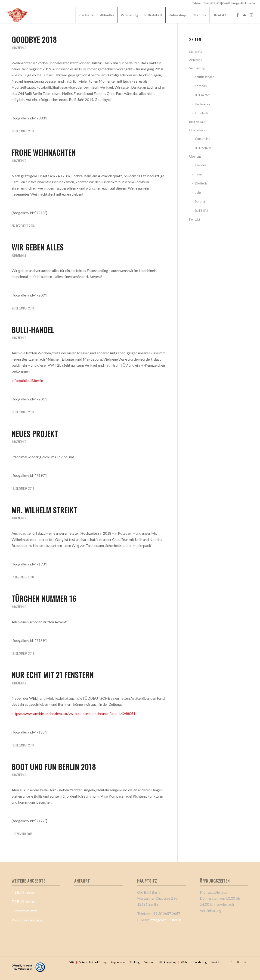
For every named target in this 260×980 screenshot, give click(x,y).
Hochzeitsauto (205, 104)
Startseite (196, 52)
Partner (200, 202)
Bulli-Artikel (203, 148)
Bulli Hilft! (201, 211)
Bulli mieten (203, 95)
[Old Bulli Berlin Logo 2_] (18, 15)
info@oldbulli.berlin (27, 380)
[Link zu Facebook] (238, 15)
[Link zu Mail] (245, 15)
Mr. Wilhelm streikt (44, 510)
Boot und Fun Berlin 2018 (54, 767)
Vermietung (197, 68)
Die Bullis (201, 183)
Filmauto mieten (24, 911)
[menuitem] (86, 15)
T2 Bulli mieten (24, 901)
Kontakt (195, 219)
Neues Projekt (35, 434)
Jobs (198, 193)
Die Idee (201, 165)
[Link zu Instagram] (251, 15)
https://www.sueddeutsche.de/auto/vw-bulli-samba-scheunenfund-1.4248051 (73, 713)
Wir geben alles (38, 247)
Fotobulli (201, 86)
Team (199, 174)
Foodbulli (201, 113)
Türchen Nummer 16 (44, 598)
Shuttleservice (204, 77)
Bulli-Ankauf (197, 122)
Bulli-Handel (33, 330)
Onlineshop (197, 130)
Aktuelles (195, 60)
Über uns (195, 156)
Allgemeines (19, 48)
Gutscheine (203, 139)
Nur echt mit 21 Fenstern (53, 675)
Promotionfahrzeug (27, 920)
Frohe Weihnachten (44, 152)
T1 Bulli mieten (24, 892)
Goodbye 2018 (34, 39)
